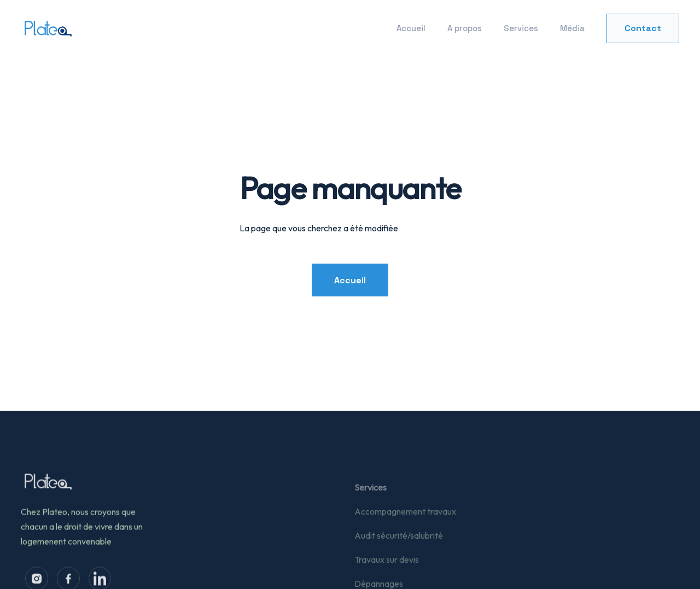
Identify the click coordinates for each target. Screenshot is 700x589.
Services (521, 28)
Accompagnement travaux (405, 518)
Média (572, 28)
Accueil (411, 28)
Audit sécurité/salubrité (399, 542)
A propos (465, 28)
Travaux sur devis (387, 566)
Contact (643, 28)
